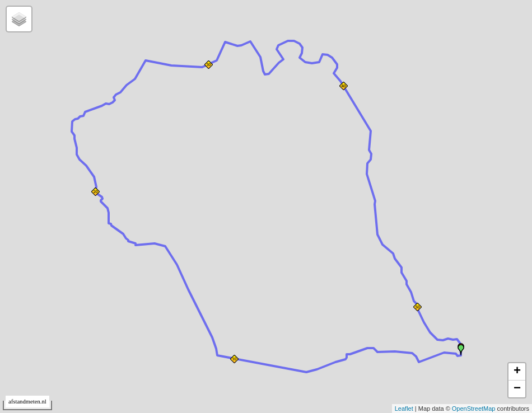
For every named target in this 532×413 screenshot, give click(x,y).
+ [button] (517, 372)
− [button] (517, 389)
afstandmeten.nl (27, 402)
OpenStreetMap (474, 409)
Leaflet (404, 409)
